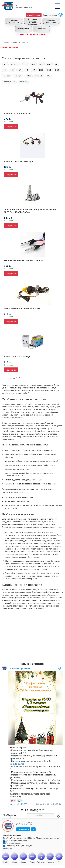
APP (5, 64)
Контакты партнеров (51, 21)
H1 (56, 64)
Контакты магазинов (14, 21)
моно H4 (23, 82)
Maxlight (18, 76)
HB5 (57, 70)
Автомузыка (23, 29)
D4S (49, 64)
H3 (27, 70)
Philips (28, 76)
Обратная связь (50, 15)
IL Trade (7, 76)
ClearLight (15, 64)
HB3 (41, 70)
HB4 (49, 70)
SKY (48, 76)
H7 (34, 70)
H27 (20, 70)
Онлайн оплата (34, 15)
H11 (5, 70)
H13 (12, 70)
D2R (33, 64)
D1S (26, 64)
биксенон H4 (9, 82)
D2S (41, 64)
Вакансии (42, 29)
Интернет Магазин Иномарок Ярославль (32, 21)
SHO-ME (39, 76)
